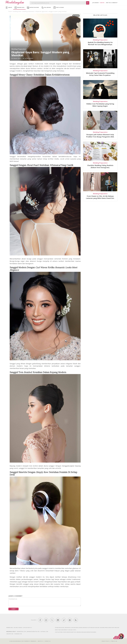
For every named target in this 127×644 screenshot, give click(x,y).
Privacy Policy (105, 641)
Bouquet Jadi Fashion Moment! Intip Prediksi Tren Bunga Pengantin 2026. (100, 136)
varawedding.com (21, 632)
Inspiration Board (33, 8)
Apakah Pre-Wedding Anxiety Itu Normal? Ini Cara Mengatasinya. (100, 43)
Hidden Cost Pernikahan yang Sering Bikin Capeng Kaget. (100, 105)
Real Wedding (46, 8)
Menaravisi (33, 641)
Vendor (9, 8)
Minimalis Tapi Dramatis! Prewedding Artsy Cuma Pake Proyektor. (100, 74)
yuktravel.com (44, 632)
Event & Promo (59, 8)
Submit (14, 609)
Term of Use (114, 641)
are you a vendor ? (112, 3)
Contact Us (47, 641)
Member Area (10, 628)
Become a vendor (18, 628)
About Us (40, 641)
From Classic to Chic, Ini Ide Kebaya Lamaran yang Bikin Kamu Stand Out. (100, 197)
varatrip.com (10, 634)
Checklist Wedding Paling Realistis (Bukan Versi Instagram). (100, 166)
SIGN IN (102, 3)
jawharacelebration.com (33, 632)
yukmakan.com (18, 634)
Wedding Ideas (19, 8)
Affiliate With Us (27, 628)
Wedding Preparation (19, 49)
